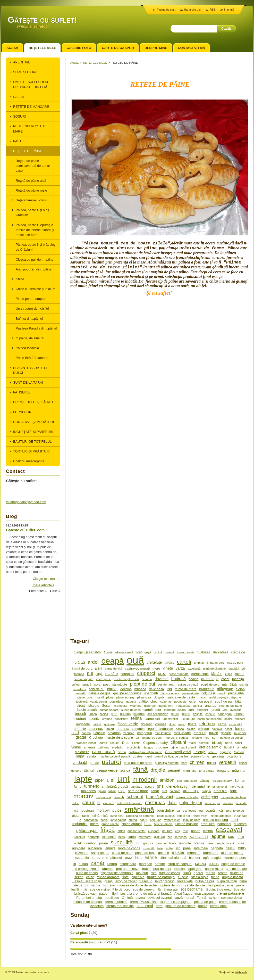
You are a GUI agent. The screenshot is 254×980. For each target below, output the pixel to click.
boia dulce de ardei (138, 763)
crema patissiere (230, 893)
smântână (139, 809)
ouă (135, 660)
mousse (109, 885)
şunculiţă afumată (167, 763)
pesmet (174, 770)
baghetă (217, 848)
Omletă (127, 898)
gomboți (91, 843)
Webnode (241, 972)
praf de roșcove (128, 869)
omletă (242, 747)
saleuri (213, 752)
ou (201, 810)
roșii (122, 791)
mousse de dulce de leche (137, 885)
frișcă (108, 830)
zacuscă (129, 733)
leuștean (87, 810)
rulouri (240, 674)
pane (187, 848)
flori (115, 893)
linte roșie (201, 848)
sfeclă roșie (200, 877)
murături (80, 719)
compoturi (145, 733)
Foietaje (200, 752)
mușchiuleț (134, 747)
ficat (139, 652)
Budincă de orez (219, 889)
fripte (138, 858)
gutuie (203, 906)
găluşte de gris (99, 693)
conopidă (127, 674)
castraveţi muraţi (137, 668)
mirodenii (145, 780)
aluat (76, 816)
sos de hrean (167, 684)
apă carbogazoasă (86, 869)
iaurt (234, 820)
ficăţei (170, 848)
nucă (187, 873)
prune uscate (110, 824)
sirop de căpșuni (180, 864)
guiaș (108, 881)
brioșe (239, 714)
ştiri (244, 668)
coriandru (80, 824)
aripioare (79, 848)
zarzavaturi (198, 837)
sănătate (136, 787)
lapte (83, 779)
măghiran (239, 771)
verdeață (80, 763)
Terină (201, 898)
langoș (148, 747)
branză (199, 843)
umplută (80, 837)
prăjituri (203, 729)
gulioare (109, 724)
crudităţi (234, 668)
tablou (110, 729)
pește (175, 714)
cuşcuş (125, 714)
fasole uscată (87, 710)
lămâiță (110, 848)
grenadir (80, 693)
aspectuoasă (185, 652)
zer (170, 837)
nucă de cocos (87, 873)
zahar (155, 791)
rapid (149, 756)
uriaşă (93, 714)
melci (182, 724)
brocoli (80, 714)
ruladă (215, 710)
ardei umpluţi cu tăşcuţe (225, 697)
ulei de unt (188, 719)
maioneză (88, 791)
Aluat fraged (183, 893)
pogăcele (180, 701)
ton (169, 689)
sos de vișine (100, 889)
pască (180, 729)
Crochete (96, 738)
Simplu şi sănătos (87, 652)
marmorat (145, 837)
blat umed (145, 906)
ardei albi (220, 791)
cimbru (208, 831)
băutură (167, 831)
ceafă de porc (122, 853)
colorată (175, 791)
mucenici (240, 733)
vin (178, 848)
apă (206, 858)
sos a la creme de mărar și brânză (146, 893)
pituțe (215, 877)
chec (154, 701)
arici (191, 710)
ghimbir (164, 853)
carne (222, 724)
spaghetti (151, 693)
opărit (78, 843)
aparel (198, 873)
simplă (207, 791)
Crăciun (99, 733)
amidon (167, 780)
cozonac (166, 701)
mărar (202, 697)
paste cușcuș (166, 816)
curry (242, 848)
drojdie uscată (233, 877)
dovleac (147, 724)
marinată (194, 853)
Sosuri (107, 706)
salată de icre (195, 885)
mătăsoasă (183, 706)
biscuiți (217, 743)
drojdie (158, 770)
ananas (211, 706)
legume (218, 836)
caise (90, 877)
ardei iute (208, 824)
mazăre (112, 674)
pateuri (104, 893)
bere (210, 843)
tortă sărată (207, 771)
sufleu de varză (188, 684)
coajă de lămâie (233, 864)
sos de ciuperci (144, 889)
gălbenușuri (87, 830)
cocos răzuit (214, 869)
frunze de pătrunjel (161, 877)
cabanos (96, 729)
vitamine (136, 706)
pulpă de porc (210, 684)
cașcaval (229, 830)
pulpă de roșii (227, 881)
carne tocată (104, 752)
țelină (137, 718)
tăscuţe (94, 706)
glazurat (159, 837)
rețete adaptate (221, 816)
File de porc (121, 889)
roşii (99, 674)
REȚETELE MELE (95, 63)
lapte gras (195, 869)
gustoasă (203, 652)
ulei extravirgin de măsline (188, 786)
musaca (140, 689)
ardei (93, 662)
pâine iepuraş (125, 697)
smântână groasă (115, 787)
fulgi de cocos (170, 873)
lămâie (217, 674)
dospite (198, 714)
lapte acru (117, 816)
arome (223, 873)
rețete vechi (200, 816)
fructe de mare (186, 689)
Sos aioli (240, 889)
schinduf (135, 797)
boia (148, 824)
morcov (83, 796)
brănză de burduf (187, 797)
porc (114, 714)
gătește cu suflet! (231, 738)
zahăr (98, 863)
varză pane (104, 679)
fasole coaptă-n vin (126, 679)
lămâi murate (168, 889)
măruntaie (190, 771)
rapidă (158, 652)
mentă (210, 873)
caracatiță (236, 724)
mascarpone (205, 893)
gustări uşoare (109, 710)
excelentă (194, 668)
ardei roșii (191, 791)
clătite (143, 701)
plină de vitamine (214, 668)
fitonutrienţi (166, 706)
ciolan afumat (132, 824)
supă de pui (224, 701)
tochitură (82, 701)
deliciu (230, 848)
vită (225, 710)
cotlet (225, 679)
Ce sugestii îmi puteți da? (90, 942)
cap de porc (235, 662)
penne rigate (190, 693)
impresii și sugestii (177, 738)
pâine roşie (85, 697)
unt (124, 779)
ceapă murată (225, 843)
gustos (138, 756)
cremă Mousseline (144, 902)
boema (86, 733)
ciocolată (109, 837)
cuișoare (154, 831)
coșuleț (115, 743)
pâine (186, 714)
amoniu (108, 869)
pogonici (202, 710)
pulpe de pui (190, 803)
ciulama (147, 679)
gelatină (218, 756)
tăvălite (169, 662)
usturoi (111, 762)
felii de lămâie (163, 824)
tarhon (214, 898)
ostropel (204, 743)
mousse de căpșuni (88, 902)
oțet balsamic (210, 747)
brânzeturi (207, 689)
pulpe (117, 810)
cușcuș (183, 877)
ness (122, 837)
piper (99, 780)
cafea (132, 837)
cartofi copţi (200, 674)
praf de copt (162, 869)
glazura (148, 843)
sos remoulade (187, 781)
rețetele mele (201, 738)
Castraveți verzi (178, 752)
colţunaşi (208, 693)
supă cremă (188, 747)
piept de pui (142, 684)
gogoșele (83, 724)
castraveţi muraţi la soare (145, 752)
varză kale (185, 881)
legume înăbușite (160, 729)
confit (239, 743)
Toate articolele (43, 585)
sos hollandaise (158, 714)
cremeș (161, 724)
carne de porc (236, 858)
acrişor (198, 706)
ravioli (222, 693)
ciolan (240, 689)
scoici (228, 719)
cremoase (121, 706)
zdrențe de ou (235, 810)
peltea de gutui (205, 902)
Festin (136, 743)
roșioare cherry (222, 781)
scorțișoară (128, 864)
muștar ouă (103, 797)
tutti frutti (104, 747)
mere (156, 668)
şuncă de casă (131, 710)
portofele (94, 837)
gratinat (139, 714)
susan (83, 864)
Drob (126, 743)
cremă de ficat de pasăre (171, 756)
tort (138, 843)
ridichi (211, 763)
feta (185, 831)
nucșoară (95, 848)
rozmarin (82, 853)
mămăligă (229, 684)
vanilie (151, 857)
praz (128, 858)
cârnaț (204, 781)
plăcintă (116, 858)
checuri (210, 714)
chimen (197, 762)
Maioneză (82, 752)
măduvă (228, 803)
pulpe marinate (179, 674)
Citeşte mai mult (45, 579)
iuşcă (229, 674)
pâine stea (144, 697)
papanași (224, 824)
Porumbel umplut (89, 898)
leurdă (103, 743)
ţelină (99, 668)
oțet (164, 791)
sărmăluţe (120, 684)
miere (94, 824)
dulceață (240, 824)
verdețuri (227, 762)
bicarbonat (235, 756)
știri (215, 738)
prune (104, 843)
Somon (239, 752)
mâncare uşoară (175, 710)
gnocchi (240, 719)
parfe (229, 743)
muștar (178, 852)
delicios (126, 689)
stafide (160, 864)
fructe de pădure (119, 737)
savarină (114, 733)
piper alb (138, 877)
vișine (76, 747)
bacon (196, 831)
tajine (174, 747)
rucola (96, 885)
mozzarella (81, 858)
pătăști (97, 724)
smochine (99, 858)
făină (141, 769)
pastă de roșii (145, 853)
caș (177, 831)
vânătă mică (172, 820)
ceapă (112, 661)
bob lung (156, 820)
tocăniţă (238, 679)
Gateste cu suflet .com (25, 530)
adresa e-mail (124, 652)
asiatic (191, 729)
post (106, 684)
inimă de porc (82, 668)
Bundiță (229, 747)
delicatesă (221, 652)
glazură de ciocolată (180, 906)
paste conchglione (209, 719)
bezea (140, 898)
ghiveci (226, 733)
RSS (213, 10)
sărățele (80, 729)
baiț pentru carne (221, 885)
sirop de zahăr (126, 881)
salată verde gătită (181, 697)
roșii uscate (182, 733)
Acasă (74, 63)
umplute (185, 843)
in (75, 864)
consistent (122, 719)
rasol (85, 816)
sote (126, 877)
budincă (179, 679)
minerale (150, 706)
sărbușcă (180, 837)
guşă (148, 652)
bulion (214, 733)
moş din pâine (104, 697)
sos (231, 837)
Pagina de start (166, 10)
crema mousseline (120, 906)
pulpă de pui (205, 881)
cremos (107, 719)
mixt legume (163, 733)
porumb (119, 797)
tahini (112, 791)
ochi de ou (96, 689)
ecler (193, 701)
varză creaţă (99, 701)
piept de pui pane (230, 706)
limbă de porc (215, 662)
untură (112, 864)
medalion (118, 747)
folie (160, 848)
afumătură (211, 853)
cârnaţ (112, 689)
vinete (168, 668)
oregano (223, 771)
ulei (111, 780)
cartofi (184, 662)
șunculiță (122, 842)
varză (180, 668)
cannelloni (152, 719)
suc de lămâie (236, 869)
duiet (172, 724)
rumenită (149, 848)
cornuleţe (116, 701)
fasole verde (128, 724)
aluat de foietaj (232, 853)
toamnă (79, 674)
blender (195, 858)
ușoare (150, 787)
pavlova (217, 729)
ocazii (229, 729)
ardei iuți (200, 733)
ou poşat (206, 701)
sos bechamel (192, 889)
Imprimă (229, 10)
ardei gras (210, 797)
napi (184, 763)
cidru (121, 831)
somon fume (200, 756)
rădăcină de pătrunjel (140, 816)
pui (90, 673)
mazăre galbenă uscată (114, 756)
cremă (133, 820)
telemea (207, 724)
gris (160, 786)
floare (192, 724)
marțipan (146, 864)
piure (240, 843)
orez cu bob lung (215, 820)
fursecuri (146, 881)
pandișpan (225, 714)
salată (91, 756)
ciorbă (122, 752)
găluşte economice (127, 693)
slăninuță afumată (173, 858)
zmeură (89, 747)
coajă (104, 820)
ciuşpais (159, 697)
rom (154, 873)
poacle (194, 679)
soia (97, 684)
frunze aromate (108, 877)
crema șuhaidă (116, 902)
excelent (109, 803)
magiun (217, 858)
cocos (214, 864)
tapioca (179, 869)
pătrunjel (91, 802)
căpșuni (178, 742)
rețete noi (184, 816)
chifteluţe (154, 662)
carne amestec (187, 810)
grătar (81, 737)
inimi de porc (192, 820)
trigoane (162, 747)
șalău (102, 791)
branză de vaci (159, 797)
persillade (112, 898)
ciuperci (146, 673)
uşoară (170, 652)
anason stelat (136, 831)
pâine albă (236, 693)
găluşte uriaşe (170, 693)
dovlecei (162, 679)
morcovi (103, 810)
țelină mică (100, 816)
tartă (159, 906)
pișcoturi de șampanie (117, 873)
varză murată (184, 898)
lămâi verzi (220, 787)
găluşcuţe (225, 689)
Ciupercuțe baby (156, 743)
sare (234, 791)
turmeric (92, 786)
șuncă (125, 770)
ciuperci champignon (176, 902)
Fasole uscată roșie (87, 881)
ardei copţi (210, 679)
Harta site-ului (193, 10)
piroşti (81, 706)
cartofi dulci (219, 906)
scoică (104, 714)
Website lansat (86, 743)
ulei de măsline (187, 824)
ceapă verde (107, 770)
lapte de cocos (129, 848)
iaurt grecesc (165, 881)
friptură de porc (171, 885)
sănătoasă (91, 820)
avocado (236, 710)
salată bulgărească (130, 803)
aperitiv (94, 719)
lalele (173, 843)
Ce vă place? (80, 933)
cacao (201, 863)
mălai (192, 743)
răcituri (89, 771)
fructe (146, 869)
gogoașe (226, 752)
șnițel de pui (100, 853)
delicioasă (156, 689)
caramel (161, 843)
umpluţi (199, 662)
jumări (95, 763)
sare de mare (138, 791)
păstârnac (155, 803)
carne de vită (113, 668)
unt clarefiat (170, 719)
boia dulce (165, 810)
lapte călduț (118, 820)
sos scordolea (232, 898)
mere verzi (236, 787)
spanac (122, 729)
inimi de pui (212, 803)
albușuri (142, 873)
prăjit (240, 837)
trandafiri (138, 729)
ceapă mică (214, 810)
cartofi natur (152, 710)
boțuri (143, 820)
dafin (172, 803)
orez (162, 673)
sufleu (76, 684)
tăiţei (239, 701)
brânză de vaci (85, 893)
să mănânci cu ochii (149, 738)
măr (84, 889)
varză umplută (84, 679)
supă (80, 756)
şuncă (87, 684)
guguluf (131, 701)
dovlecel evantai (159, 898)
